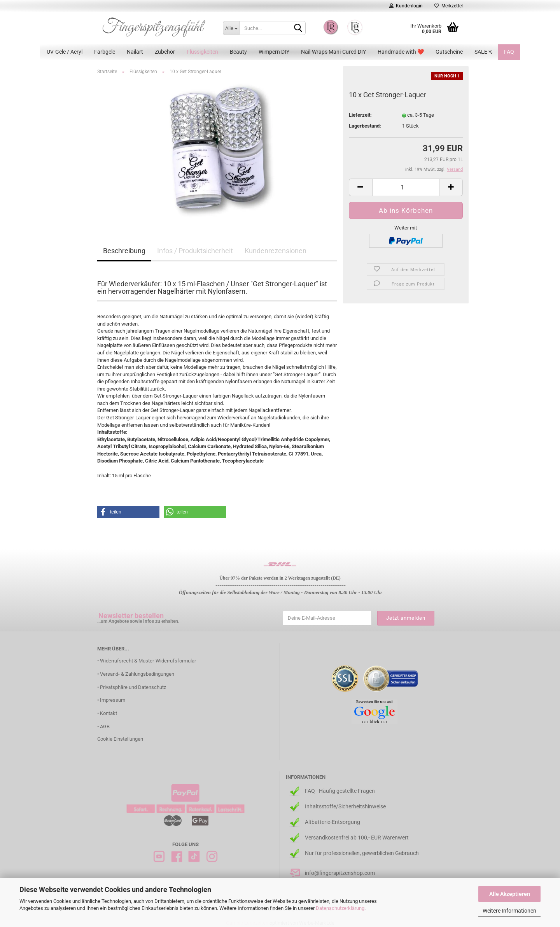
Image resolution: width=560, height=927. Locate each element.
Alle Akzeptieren (510, 894)
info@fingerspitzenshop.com (340, 873)
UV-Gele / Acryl (65, 52)
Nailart (135, 52)
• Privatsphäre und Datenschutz (132, 687)
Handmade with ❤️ (401, 52)
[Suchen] (298, 28)
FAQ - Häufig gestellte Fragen (340, 791)
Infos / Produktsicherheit (195, 251)
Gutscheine (449, 52)
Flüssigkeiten (202, 52)
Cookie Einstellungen (120, 739)
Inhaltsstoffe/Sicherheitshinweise (345, 806)
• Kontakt (107, 713)
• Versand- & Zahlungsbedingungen (136, 674)
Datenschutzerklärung (340, 908)
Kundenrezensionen (276, 251)
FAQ (509, 52)
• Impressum (111, 700)
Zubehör (165, 52)
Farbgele (105, 52)
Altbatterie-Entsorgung (332, 822)
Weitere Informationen (509, 911)
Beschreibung (124, 251)
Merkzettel (449, 6)
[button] (128, 512)
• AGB (103, 726)
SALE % (483, 52)
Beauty (238, 52)
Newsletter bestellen (131, 616)
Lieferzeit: (360, 115)
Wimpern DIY (274, 52)
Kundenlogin (406, 6)
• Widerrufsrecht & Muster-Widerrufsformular (147, 661)
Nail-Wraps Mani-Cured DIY (333, 52)
